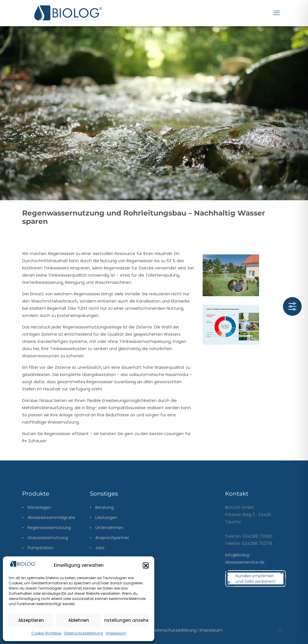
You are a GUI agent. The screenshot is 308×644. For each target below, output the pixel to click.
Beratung (104, 507)
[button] (146, 565)
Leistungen (106, 518)
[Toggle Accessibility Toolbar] (292, 306)
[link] (231, 325)
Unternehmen (109, 528)
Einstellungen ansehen (126, 620)
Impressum (116, 633)
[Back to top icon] (280, 630)
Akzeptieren (31, 620)
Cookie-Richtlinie (46, 633)
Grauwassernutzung (48, 538)
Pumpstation (41, 548)
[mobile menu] (277, 13)
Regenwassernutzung (49, 528)
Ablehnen (79, 620)
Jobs (100, 548)
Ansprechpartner (112, 538)
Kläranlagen (39, 507)
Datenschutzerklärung (84, 633)
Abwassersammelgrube (51, 518)
